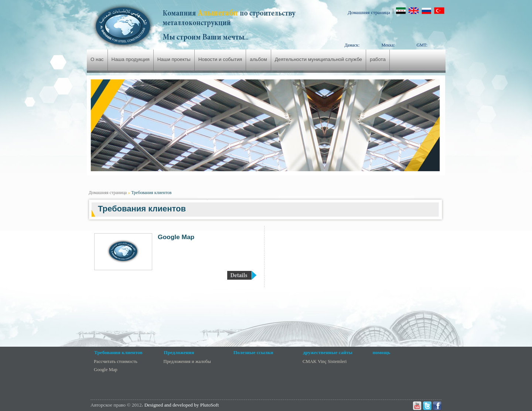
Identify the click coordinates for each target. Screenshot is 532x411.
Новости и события (220, 59)
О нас (97, 59)
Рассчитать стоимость (116, 361)
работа (378, 59)
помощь (381, 352)
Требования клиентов (151, 193)
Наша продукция (131, 59)
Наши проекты (174, 59)
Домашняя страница (369, 12)
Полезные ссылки (253, 352)
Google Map (176, 237)
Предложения (179, 352)
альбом (258, 59)
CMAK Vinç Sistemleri (325, 361)
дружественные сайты (328, 352)
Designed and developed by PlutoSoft (182, 405)
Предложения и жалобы (187, 361)
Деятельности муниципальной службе (318, 59)
